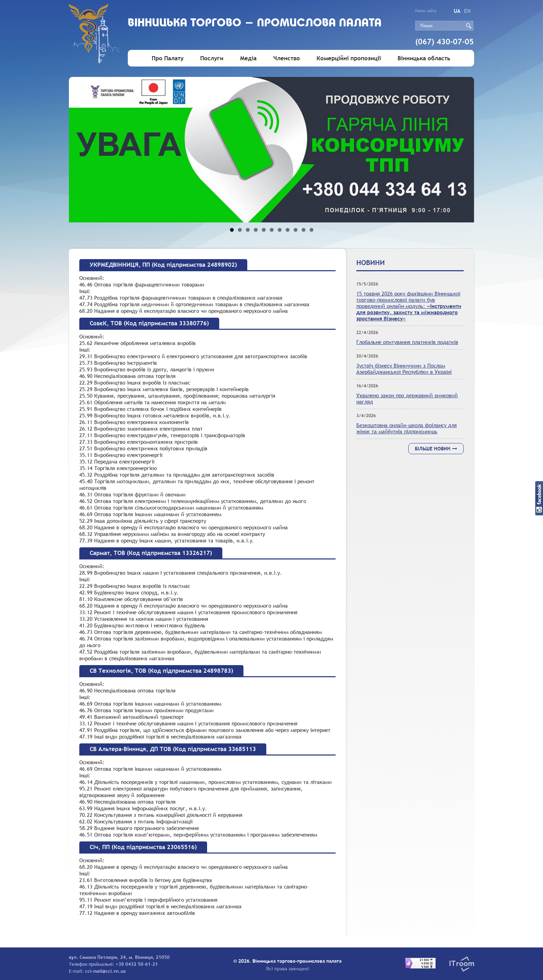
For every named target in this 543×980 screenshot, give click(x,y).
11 (311, 230)
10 (304, 230)
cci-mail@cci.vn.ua (105, 971)
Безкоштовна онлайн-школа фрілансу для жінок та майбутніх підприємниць (407, 428)
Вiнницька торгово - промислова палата (255, 23)
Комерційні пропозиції (349, 58)
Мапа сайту (426, 11)
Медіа (248, 58)
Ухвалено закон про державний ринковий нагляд (407, 398)
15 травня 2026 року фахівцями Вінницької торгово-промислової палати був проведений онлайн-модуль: (409, 306)
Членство (287, 58)
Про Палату (168, 58)
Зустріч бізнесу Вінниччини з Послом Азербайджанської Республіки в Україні (404, 369)
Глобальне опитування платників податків (407, 342)
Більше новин (436, 449)
